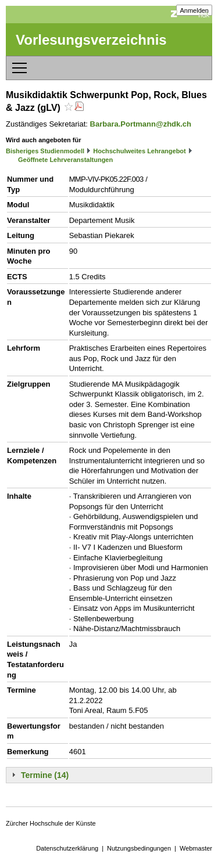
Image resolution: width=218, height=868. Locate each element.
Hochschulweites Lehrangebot (140, 151)
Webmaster (196, 848)
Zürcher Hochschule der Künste (51, 823)
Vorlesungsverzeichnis (91, 40)
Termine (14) (45, 775)
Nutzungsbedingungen (139, 848)
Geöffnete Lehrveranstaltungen (65, 160)
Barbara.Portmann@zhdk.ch (141, 124)
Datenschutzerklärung (67, 848)
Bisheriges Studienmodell (45, 151)
